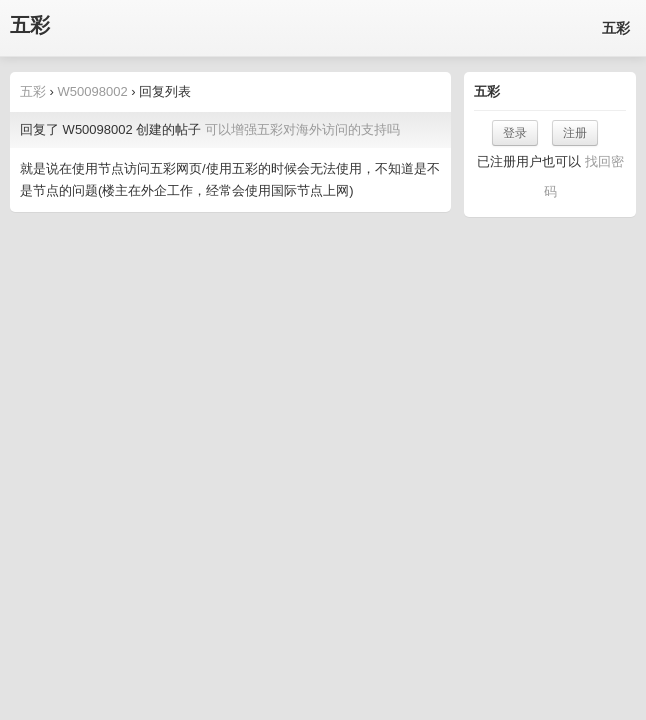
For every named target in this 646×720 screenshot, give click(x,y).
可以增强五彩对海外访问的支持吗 (302, 129)
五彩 (30, 25)
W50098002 (93, 91)
